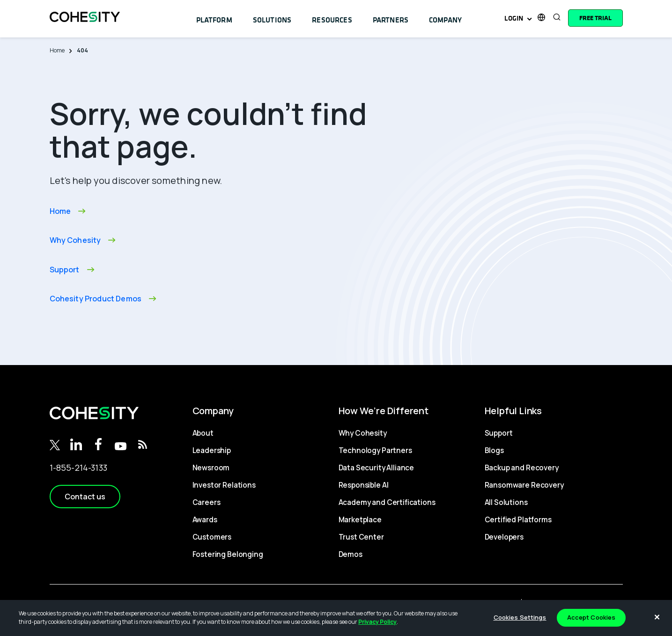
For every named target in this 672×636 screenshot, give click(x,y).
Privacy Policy (377, 622)
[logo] (85, 26)
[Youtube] (121, 447)
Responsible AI (364, 485)
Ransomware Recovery (524, 485)
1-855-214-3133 (79, 468)
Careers (207, 502)
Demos (351, 554)
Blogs (494, 450)
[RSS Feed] (143, 443)
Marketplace (360, 519)
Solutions (269, 18)
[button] (85, 497)
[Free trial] (595, 18)
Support (499, 433)
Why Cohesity (362, 433)
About (203, 433)
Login (514, 18)
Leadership (211, 450)
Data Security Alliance (375, 468)
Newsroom (211, 468)
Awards (205, 519)
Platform (214, 18)
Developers (505, 537)
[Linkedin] (76, 443)
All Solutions (505, 502)
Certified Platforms (517, 519)
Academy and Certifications (385, 502)
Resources (325, 18)
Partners (381, 18)
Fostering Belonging (226, 554)
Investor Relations (223, 485)
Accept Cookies (591, 617)
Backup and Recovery (521, 468)
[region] (336, 618)
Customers (212, 537)
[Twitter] (55, 445)
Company (435, 18)
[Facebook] (98, 443)
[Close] (657, 617)
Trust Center (361, 537)
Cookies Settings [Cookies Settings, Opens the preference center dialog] (520, 617)
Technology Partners (374, 450)
